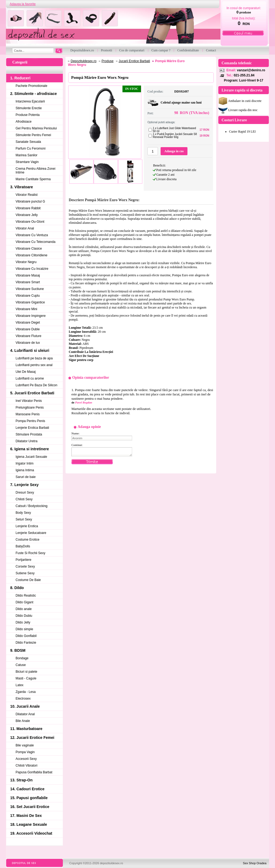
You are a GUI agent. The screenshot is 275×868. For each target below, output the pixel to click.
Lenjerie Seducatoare (31, 533)
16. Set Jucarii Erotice (30, 807)
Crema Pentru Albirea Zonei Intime (35, 171)
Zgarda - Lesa (26, 692)
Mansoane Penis (28, 414)
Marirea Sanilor (26, 155)
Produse (108, 61)
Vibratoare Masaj (28, 275)
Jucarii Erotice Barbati (134, 61)
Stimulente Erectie (29, 108)
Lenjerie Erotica (27, 526)
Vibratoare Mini (26, 309)
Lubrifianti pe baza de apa (34, 358)
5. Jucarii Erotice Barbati (32, 393)
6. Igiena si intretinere (30, 449)
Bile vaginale (25, 745)
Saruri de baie (26, 477)
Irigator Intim (25, 463)
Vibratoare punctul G (30, 201)
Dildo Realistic (26, 596)
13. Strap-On (21, 780)
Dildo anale (24, 609)
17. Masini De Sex (26, 816)
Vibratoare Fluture (28, 336)
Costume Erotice (28, 540)
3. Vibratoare (22, 187)
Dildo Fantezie (26, 643)
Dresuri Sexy (25, 493)
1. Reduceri (20, 78)
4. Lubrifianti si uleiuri (30, 350)
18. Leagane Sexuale (29, 824)
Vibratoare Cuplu (28, 296)
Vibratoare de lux (28, 343)
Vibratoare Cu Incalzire (32, 269)
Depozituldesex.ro (84, 61)
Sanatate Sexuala (28, 142)
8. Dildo (17, 588)
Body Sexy (23, 513)
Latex (19, 685)
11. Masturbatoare (26, 729)
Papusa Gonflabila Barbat (34, 772)
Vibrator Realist (27, 195)
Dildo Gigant (24, 602)
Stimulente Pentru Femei (33, 135)
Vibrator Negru (26, 262)
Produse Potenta (28, 115)
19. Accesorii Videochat (31, 833)
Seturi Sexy (24, 519)
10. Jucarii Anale (25, 706)
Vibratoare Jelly (27, 215)
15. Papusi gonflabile (29, 798)
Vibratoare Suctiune (30, 289)
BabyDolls (23, 546)
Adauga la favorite (23, 4)
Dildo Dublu (24, 616)
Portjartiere (23, 560)
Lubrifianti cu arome (30, 378)
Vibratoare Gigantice (30, 302)
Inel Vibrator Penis (29, 401)
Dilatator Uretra (26, 441)
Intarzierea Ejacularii (30, 101)
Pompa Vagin (25, 752)
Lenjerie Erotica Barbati (32, 428)
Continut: (77, 445)
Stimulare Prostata (29, 434)
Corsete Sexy (25, 566)
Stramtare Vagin (27, 162)
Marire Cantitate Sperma (33, 179)
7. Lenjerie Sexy (24, 485)
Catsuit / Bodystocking (32, 506)
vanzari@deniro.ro (251, 70)
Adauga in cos (174, 151)
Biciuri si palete (26, 672)
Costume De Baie (28, 580)
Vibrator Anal (25, 228)
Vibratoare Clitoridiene (32, 255)
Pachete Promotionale (31, 86)
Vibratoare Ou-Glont (30, 222)
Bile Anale (23, 721)
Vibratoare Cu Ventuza (32, 235)
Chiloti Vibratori (26, 766)
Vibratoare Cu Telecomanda (35, 242)
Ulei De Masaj (26, 372)
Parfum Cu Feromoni (30, 148)
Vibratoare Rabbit (28, 208)
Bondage (22, 658)
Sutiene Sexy (25, 573)
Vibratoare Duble (28, 329)
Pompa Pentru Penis (30, 421)
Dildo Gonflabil (26, 636)
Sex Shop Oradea (255, 863)
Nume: (75, 433)
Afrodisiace (23, 122)
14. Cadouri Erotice (27, 789)
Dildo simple (24, 629)
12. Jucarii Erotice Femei (32, 738)
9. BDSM (18, 650)
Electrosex (23, 699)
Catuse (21, 665)
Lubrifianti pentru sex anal (34, 365)
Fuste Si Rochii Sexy (30, 553)
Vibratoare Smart (28, 282)
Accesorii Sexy (26, 759)
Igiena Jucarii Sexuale (31, 457)
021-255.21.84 (244, 75)
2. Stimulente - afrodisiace (34, 94)
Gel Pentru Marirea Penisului (36, 128)
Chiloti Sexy (24, 499)
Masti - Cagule (26, 678)
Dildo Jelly (23, 622)
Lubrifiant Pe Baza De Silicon (36, 385)
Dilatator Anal (25, 714)
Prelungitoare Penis (30, 408)
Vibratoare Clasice (29, 249)
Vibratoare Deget (28, 323)
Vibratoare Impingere (31, 316)
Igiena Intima (25, 470)
